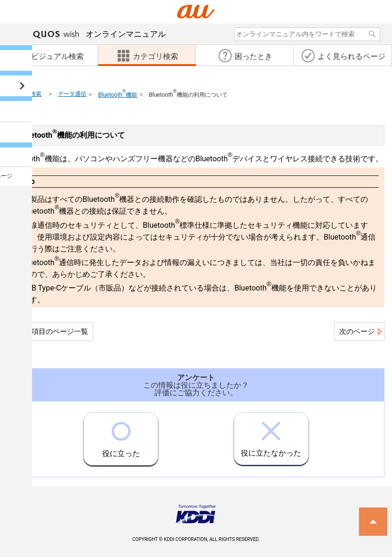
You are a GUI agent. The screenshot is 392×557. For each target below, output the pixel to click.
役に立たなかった (271, 435)
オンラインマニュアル (96, 34)
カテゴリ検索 (24, 94)
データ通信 (72, 94)
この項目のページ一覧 (53, 332)
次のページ (357, 332)
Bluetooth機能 (118, 95)
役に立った (121, 435)
